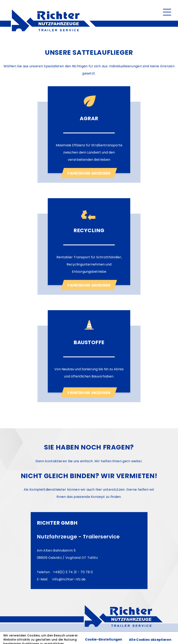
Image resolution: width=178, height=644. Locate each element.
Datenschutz (41, 634)
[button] (167, 12)
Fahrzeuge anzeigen (89, 173)
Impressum (16, 634)
